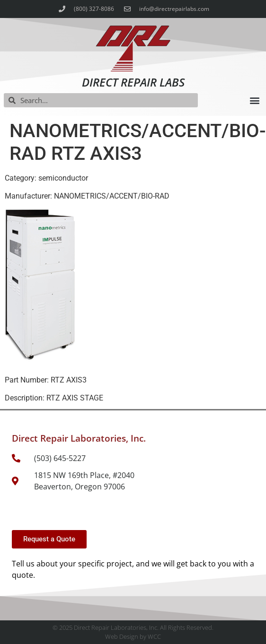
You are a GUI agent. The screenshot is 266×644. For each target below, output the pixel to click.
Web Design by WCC (133, 636)
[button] (254, 100)
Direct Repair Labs (133, 82)
